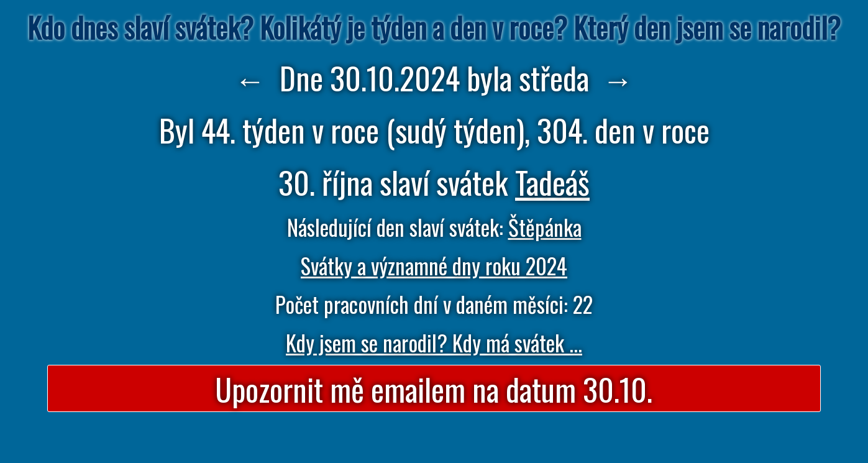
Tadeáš (552, 181)
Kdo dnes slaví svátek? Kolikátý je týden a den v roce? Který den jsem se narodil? (434, 27)
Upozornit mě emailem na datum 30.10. (434, 388)
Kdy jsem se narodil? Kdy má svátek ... (434, 342)
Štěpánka (545, 227)
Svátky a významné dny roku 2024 (434, 265)
